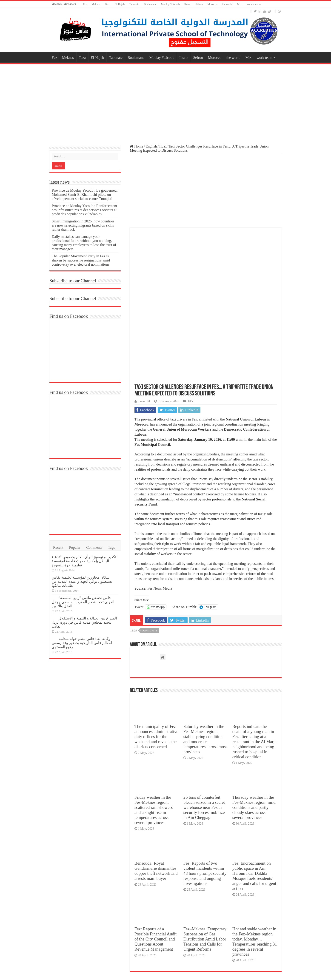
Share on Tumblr (184, 531)
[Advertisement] (165, 102)
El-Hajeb (120, 4)
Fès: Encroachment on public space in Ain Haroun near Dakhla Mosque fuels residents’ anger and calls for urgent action (254, 800)
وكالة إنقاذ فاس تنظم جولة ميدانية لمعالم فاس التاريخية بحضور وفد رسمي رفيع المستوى (82, 643)
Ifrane (188, 4)
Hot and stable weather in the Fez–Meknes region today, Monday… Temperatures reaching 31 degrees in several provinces (255, 865)
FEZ (163, 146)
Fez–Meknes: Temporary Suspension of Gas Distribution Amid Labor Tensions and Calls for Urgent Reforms (205, 863)
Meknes (96, 4)
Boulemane (150, 4)
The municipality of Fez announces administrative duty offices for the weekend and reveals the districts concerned (156, 660)
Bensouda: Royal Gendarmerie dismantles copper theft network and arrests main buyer (156, 795)
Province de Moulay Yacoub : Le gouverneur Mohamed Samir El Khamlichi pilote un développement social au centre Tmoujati (85, 195)
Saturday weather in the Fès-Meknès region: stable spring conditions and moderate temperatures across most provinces (205, 663)
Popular (75, 547)
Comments (94, 547)
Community (150, 554)
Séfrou (199, 4)
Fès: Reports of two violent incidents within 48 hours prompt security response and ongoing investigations (205, 797)
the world (227, 4)
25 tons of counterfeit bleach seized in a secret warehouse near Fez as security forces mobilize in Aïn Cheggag (204, 731)
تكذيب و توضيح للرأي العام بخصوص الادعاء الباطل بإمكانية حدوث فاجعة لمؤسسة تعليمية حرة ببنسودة (84, 561)
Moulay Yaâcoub (170, 4)
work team (252, 4)
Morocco (212, 4)
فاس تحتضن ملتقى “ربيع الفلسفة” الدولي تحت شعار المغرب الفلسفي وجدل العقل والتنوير (83, 602)
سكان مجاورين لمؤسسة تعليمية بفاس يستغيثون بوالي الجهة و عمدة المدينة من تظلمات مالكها (82, 581)
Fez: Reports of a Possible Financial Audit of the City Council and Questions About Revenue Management (156, 863)
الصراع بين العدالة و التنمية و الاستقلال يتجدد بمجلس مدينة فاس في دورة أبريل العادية (84, 622)
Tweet (139, 531)
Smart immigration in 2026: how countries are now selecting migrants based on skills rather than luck (83, 225)
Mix (239, 4)
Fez (85, 4)
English (151, 146)
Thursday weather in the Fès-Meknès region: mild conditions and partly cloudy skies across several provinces (254, 731)
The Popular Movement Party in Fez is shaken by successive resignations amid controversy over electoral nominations (81, 260)
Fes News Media (159, 512)
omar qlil (144, 325)
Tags (111, 547)
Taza (107, 4)
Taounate (134, 4)
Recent (58, 547)
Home (137, 146)
